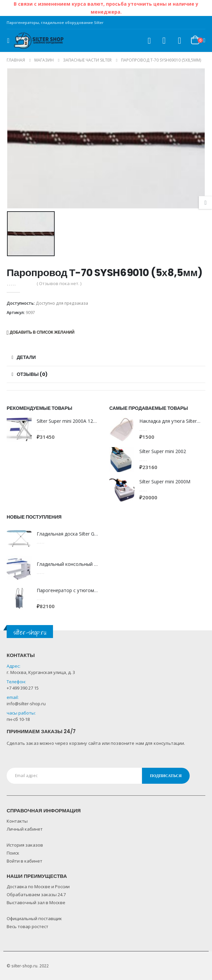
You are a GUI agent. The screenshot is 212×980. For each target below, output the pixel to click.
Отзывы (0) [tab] (32, 374)
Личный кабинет (25, 829)
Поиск (13, 853)
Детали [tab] (26, 357)
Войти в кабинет (24, 861)
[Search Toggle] (149, 41)
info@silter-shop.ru (26, 704)
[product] (19, 429)
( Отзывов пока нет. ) (59, 283)
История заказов (25, 845)
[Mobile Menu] (10, 41)
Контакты (17, 821)
